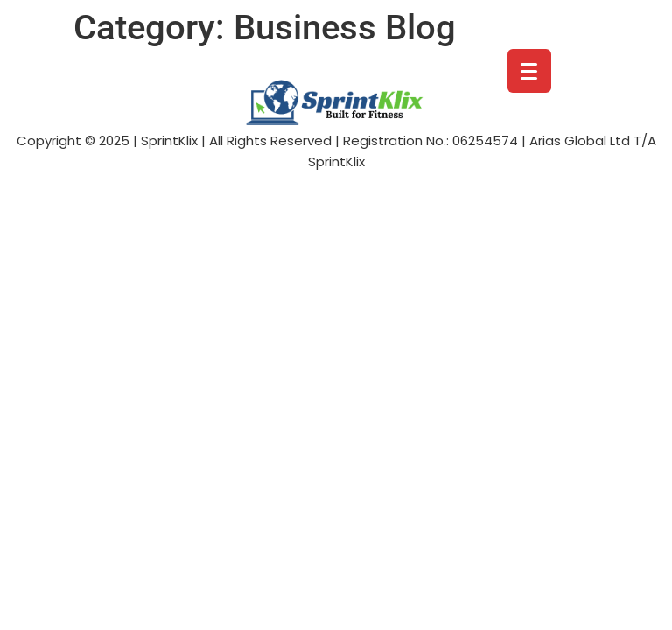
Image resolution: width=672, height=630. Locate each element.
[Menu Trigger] (529, 71)
